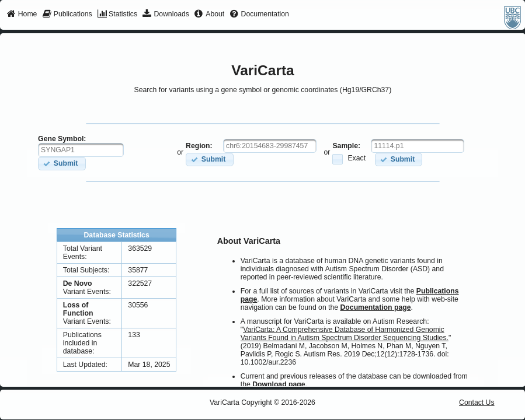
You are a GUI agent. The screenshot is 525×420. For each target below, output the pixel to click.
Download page (279, 384)
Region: (199, 146)
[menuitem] (22, 15)
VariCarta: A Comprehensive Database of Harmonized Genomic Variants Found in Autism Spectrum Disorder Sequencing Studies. (345, 334)
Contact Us (477, 402)
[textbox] (81, 150)
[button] (62, 164)
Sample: (346, 146)
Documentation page (376, 307)
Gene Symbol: (62, 139)
